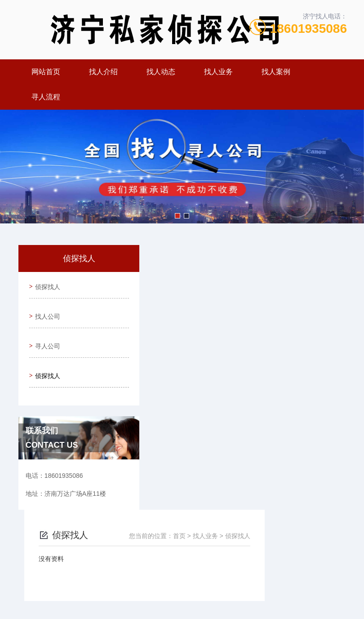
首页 (262, 271)
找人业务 (218, 72)
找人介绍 (103, 72)
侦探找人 (46, 285)
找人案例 (276, 72)
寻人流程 (46, 97)
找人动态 (161, 72)
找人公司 (46, 310)
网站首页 (46, 72)
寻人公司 (46, 336)
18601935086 (309, 29)
